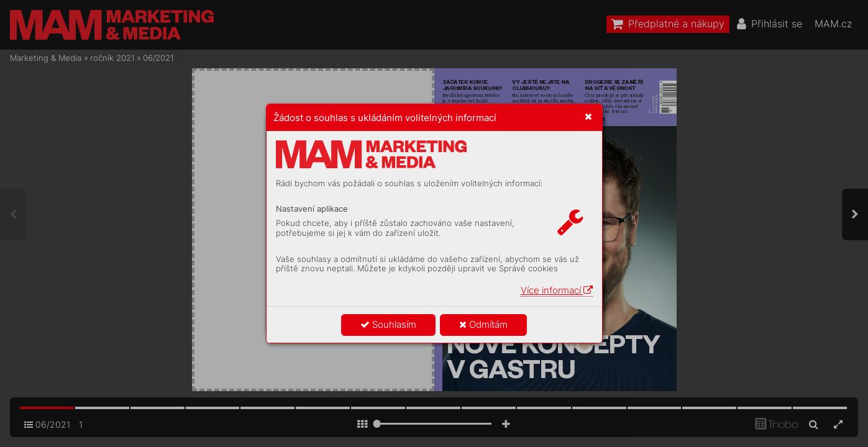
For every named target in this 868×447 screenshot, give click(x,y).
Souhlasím (388, 324)
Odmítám (483, 324)
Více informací (557, 290)
